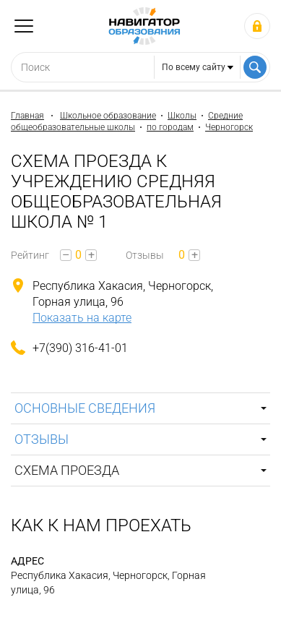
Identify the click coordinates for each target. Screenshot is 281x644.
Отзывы (42, 439)
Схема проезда (67, 470)
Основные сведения (85, 408)
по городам (170, 127)
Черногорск (229, 127)
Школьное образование (108, 116)
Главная (27, 116)
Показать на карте (82, 318)
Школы (182, 116)
